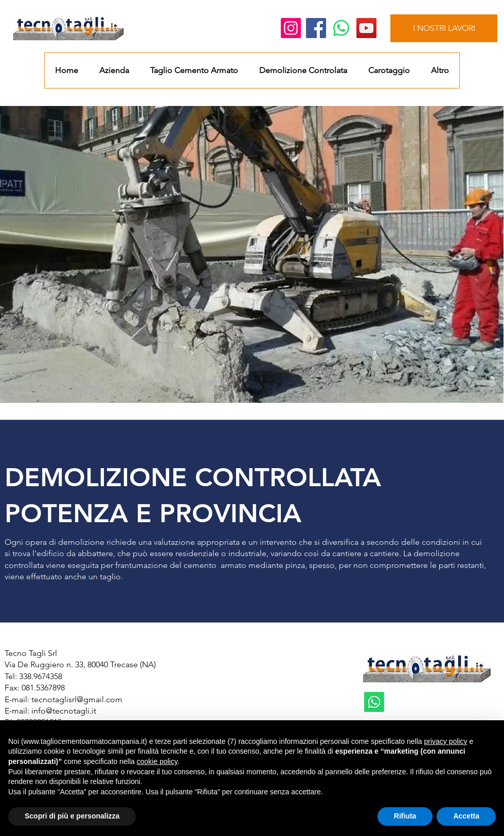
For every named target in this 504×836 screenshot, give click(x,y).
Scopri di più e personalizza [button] (72, 816)
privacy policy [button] (445, 741)
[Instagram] (291, 28)
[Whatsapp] (341, 28)
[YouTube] (366, 28)
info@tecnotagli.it (64, 711)
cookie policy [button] (157, 761)
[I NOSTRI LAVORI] (444, 28)
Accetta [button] (466, 816)
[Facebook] (316, 28)
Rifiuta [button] (405, 816)
